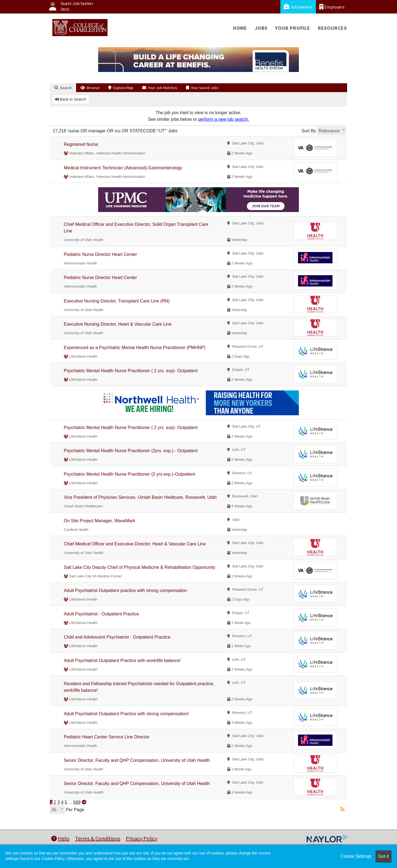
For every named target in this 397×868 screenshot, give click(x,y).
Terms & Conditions (98, 838)
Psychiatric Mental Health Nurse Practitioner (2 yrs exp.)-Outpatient (129, 474)
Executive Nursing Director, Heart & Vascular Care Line (118, 324)
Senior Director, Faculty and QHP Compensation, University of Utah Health (137, 760)
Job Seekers (298, 7)
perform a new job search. (224, 119)
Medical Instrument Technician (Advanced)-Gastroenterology (123, 168)
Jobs (261, 28)
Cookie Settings (356, 856)
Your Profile (293, 28)
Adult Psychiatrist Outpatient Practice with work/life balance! (122, 661)
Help (60, 838)
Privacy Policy (142, 838)
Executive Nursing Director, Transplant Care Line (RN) (117, 301)
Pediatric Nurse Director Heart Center (100, 254)
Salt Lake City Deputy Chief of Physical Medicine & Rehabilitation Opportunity (140, 567)
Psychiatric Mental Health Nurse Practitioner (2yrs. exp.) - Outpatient (131, 451)
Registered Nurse (81, 144)
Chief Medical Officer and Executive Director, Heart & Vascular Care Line (135, 544)
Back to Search (70, 99)
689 (77, 802)
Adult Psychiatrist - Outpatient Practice (101, 614)
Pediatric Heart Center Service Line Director (107, 737)
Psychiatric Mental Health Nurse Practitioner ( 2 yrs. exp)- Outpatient (131, 371)
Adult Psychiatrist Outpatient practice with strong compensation (125, 590)
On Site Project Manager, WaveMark (99, 521)
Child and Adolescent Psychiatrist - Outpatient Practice (117, 637)
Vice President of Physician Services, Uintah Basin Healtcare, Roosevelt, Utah (140, 497)
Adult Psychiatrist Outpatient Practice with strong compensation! (126, 714)
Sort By (309, 131)
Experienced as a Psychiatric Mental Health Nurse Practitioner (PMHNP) (135, 348)
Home (240, 28)
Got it (383, 856)
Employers (332, 7)
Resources (332, 28)
